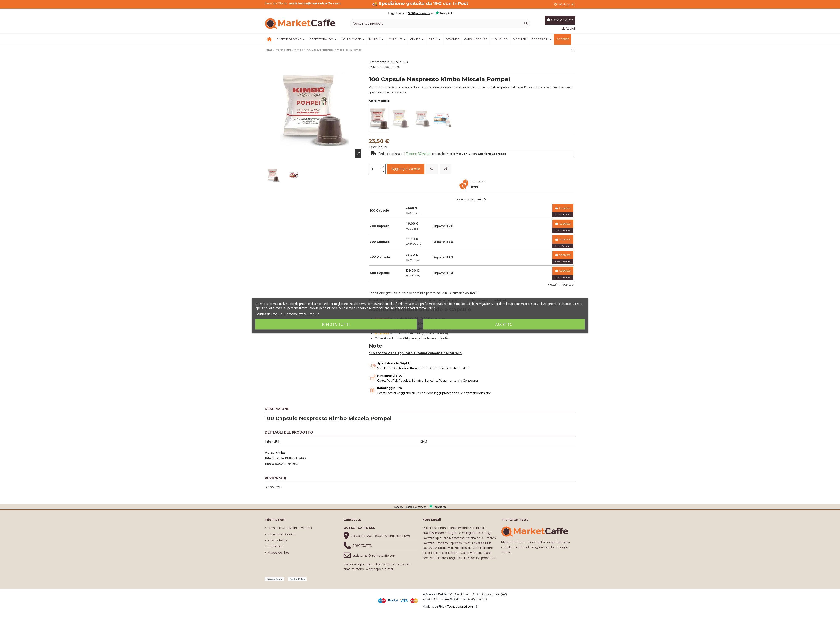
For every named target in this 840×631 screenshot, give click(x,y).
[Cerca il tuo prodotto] (526, 23)
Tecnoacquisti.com (461, 607)
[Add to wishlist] (432, 169)
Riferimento (274, 458)
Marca (270, 453)
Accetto (504, 324)
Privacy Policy (278, 540)
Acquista (563, 208)
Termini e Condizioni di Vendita (290, 528)
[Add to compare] (446, 169)
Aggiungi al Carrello (406, 169)
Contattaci (275, 546)
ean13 (269, 464)
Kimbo (280, 453)
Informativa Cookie (281, 534)
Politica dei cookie (269, 314)
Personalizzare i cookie (302, 314)
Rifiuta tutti (336, 324)
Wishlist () (564, 4)
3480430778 (362, 546)
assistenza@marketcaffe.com (374, 556)
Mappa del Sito (278, 553)
